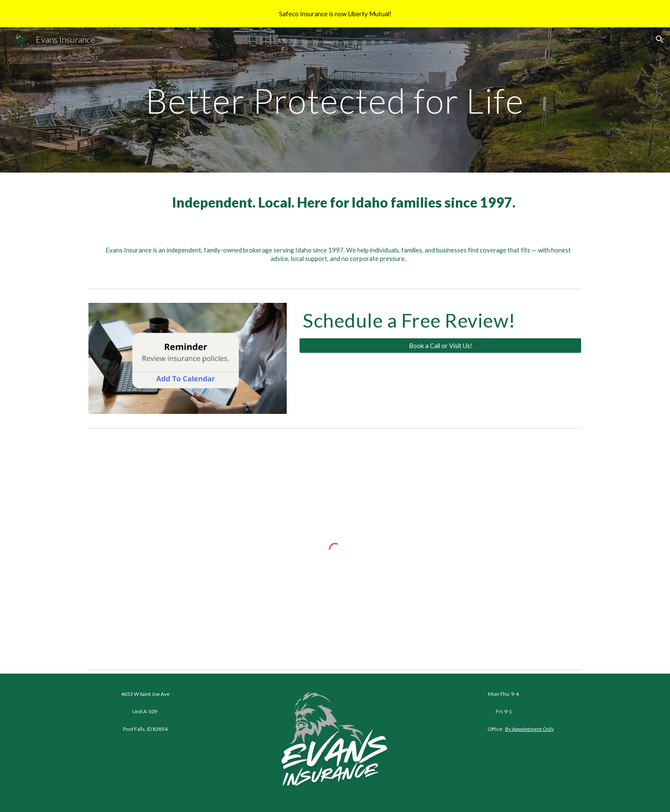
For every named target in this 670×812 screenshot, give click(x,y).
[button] (660, 39)
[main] (335, 100)
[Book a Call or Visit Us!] (440, 346)
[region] (335, 14)
